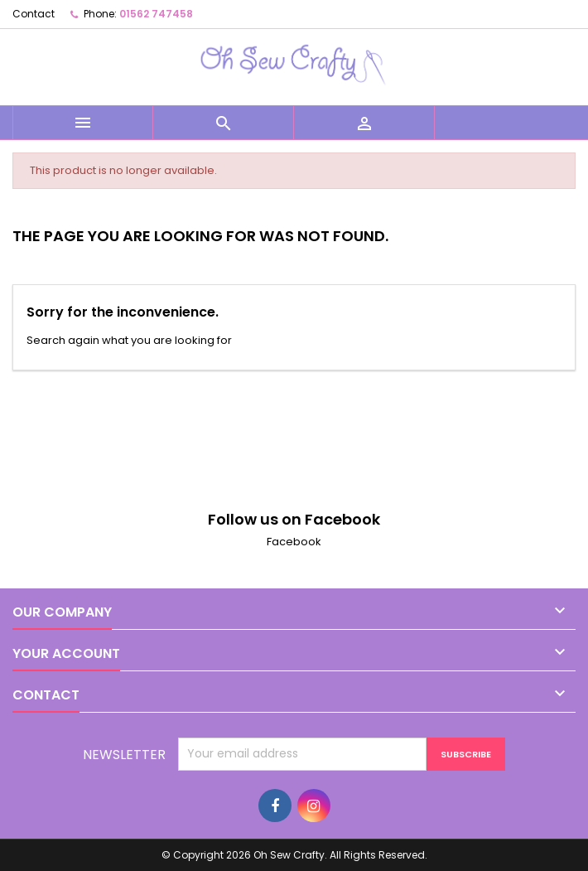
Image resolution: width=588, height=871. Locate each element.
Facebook (294, 542)
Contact (34, 14)
